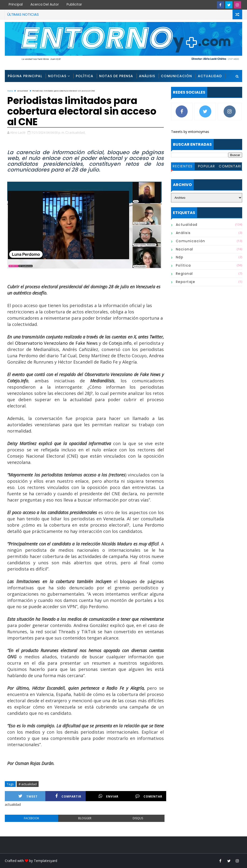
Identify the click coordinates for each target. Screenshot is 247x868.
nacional (185, 249)
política (183, 265)
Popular (207, 166)
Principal (16, 4)
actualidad (187, 225)
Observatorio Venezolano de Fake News (56, 343)
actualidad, (77, 132)
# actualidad (28, 784)
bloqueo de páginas (141, 581)
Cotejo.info (120, 343)
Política (85, 76)
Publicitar (74, 4)
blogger (85, 818)
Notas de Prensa (116, 76)
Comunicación (176, 76)
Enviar (109, 796)
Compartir (68, 796)
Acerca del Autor (45, 4)
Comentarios (230, 167)
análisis (183, 233)
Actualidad (210, 76)
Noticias (57, 76)
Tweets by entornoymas (190, 132)
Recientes (183, 166)
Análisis (147, 76)
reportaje (186, 282)
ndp (180, 257)
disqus (138, 818)
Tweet (28, 796)
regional (184, 274)
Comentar (149, 796)
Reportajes (19, 88)
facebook (31, 818)
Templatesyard (45, 861)
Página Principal (25, 76)
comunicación (191, 241)
